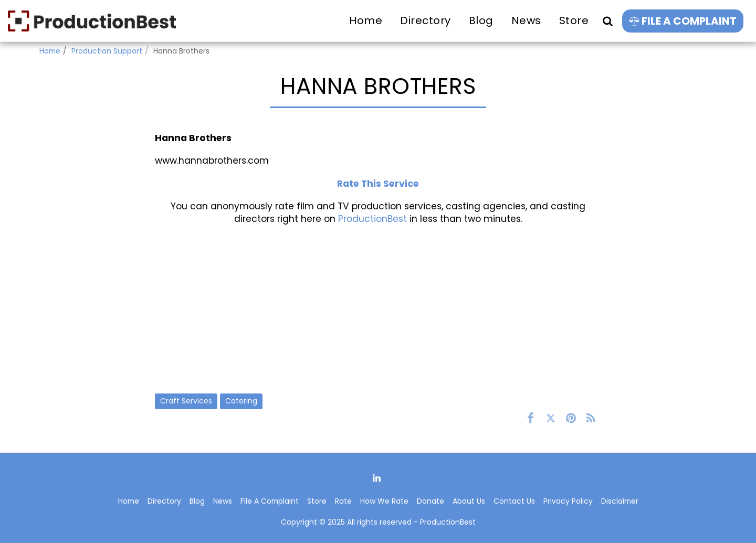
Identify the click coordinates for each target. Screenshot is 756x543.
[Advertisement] (378, 309)
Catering (241, 401)
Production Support (107, 51)
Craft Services (186, 401)
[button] (607, 21)
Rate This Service (378, 184)
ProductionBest (372, 219)
